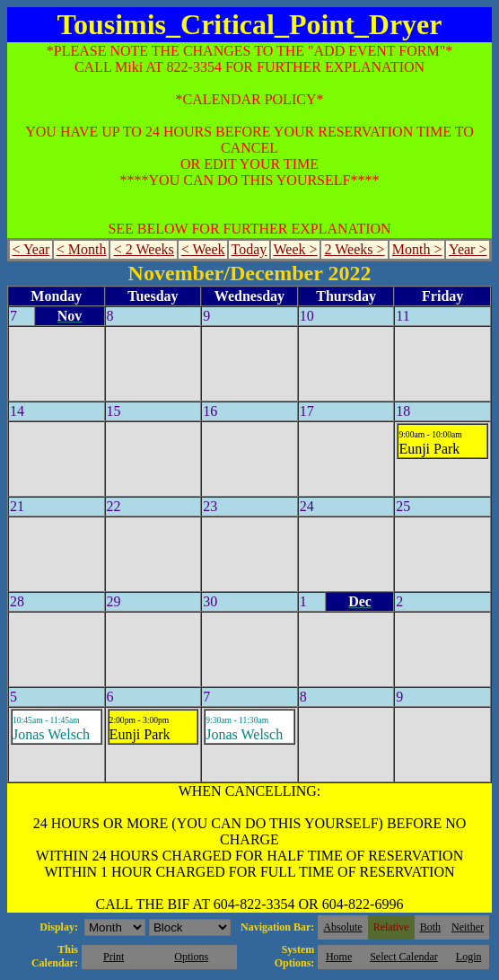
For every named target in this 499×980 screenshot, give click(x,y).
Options (191, 957)
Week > (295, 249)
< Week (203, 249)
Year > (468, 249)
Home (339, 957)
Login (469, 957)
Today (249, 249)
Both (430, 927)
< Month (82, 249)
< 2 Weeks (144, 249)
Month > (417, 249)
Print (114, 957)
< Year (31, 249)
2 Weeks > (355, 249)
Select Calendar (404, 957)
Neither (468, 927)
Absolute (342, 927)
